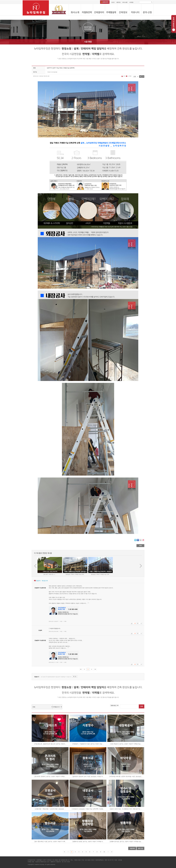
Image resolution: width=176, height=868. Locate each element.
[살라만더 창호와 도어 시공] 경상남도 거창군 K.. (88, 776)
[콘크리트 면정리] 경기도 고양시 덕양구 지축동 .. (50, 776)
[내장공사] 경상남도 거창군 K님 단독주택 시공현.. (88, 809)
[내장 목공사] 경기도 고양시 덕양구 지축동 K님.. (126, 744)
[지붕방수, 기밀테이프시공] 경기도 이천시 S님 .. (88, 744)
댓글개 (38, 581)
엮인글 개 (45, 581)
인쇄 (124, 76)
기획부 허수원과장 (52, 72)
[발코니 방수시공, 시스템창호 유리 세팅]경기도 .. (126, 809)
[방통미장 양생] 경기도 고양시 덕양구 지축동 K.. (88, 841)
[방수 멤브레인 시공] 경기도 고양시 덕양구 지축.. (50, 841)
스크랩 (129, 76)
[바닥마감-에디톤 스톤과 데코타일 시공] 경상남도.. (126, 776)
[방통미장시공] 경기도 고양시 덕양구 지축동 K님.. (126, 841)
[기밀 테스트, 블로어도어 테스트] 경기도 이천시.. (50, 744)
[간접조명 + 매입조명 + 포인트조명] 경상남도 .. (50, 809)
